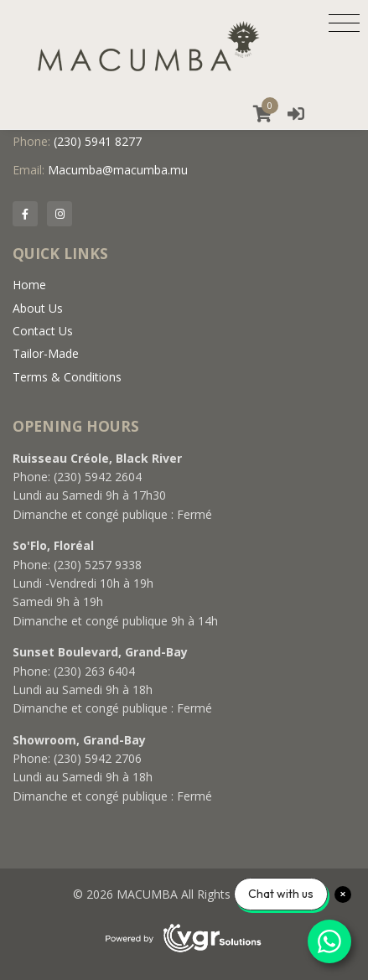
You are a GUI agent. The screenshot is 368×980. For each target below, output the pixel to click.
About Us (38, 308)
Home (29, 285)
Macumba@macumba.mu (118, 170)
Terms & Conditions (67, 377)
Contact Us (43, 331)
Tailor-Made (46, 353)
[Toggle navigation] (344, 23)
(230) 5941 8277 (98, 141)
